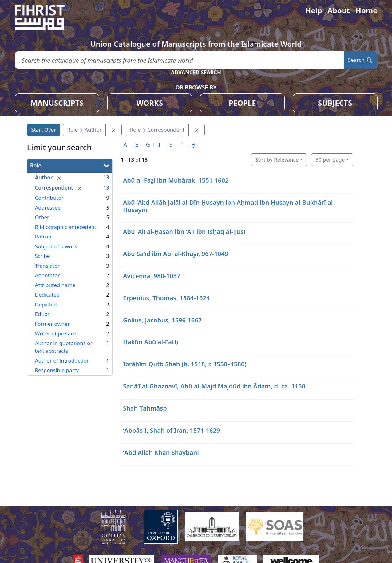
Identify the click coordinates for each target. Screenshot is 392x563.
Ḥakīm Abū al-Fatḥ (151, 342)
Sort (277, 160)
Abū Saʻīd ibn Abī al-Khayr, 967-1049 (176, 254)
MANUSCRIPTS (57, 103)
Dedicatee (47, 295)
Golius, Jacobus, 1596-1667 (162, 320)
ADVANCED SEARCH (196, 72)
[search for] (179, 60)
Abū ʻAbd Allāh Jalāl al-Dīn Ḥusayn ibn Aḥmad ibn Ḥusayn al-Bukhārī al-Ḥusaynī (229, 206)
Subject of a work (56, 246)
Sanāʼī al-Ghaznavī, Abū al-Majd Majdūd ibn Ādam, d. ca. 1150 (214, 386)
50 (330, 160)
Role (36, 165)
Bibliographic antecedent (66, 227)
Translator (48, 266)
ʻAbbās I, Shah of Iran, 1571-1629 (171, 430)
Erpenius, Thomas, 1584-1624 (166, 298)
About (339, 10)
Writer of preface (56, 333)
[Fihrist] (46, 17)
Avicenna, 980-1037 (152, 276)
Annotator (48, 275)
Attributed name (55, 285)
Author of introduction (63, 361)
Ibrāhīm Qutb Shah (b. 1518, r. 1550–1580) (185, 364)
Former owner (52, 324)
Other (42, 217)
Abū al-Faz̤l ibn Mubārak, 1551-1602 (176, 180)
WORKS (150, 103)
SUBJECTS (335, 103)
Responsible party (57, 370)
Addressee (48, 208)
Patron (43, 236)
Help (314, 10)
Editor (42, 314)
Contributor (49, 198)
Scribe (43, 256)
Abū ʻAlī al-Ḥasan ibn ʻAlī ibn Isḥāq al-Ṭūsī (184, 232)
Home (366, 10)
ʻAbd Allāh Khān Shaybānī (161, 453)
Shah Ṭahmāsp (145, 408)
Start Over (44, 130)
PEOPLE (242, 103)
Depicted (46, 304)
